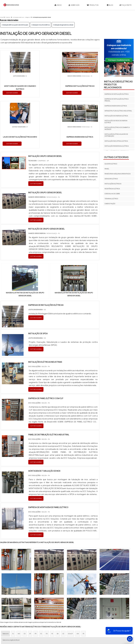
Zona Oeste (30, 604)
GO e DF (70, 583)
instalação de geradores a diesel (63, 25)
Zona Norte (19, 604)
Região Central (7, 604)
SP (30, 583)
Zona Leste (51, 604)
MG (19, 583)
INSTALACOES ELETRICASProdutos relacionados (118, 84)
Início (58, 5)
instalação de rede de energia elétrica (116, 122)
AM (78, 583)
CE (63, 583)
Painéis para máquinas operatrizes (118, 174)
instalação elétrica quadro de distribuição (15, 25)
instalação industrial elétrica (41, 25)
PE (52, 583)
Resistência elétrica (112, 189)
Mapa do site (108, 626)
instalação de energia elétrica (116, 116)
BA (58, 583)
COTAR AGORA (12, 93)
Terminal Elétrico (111, 199)
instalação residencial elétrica (117, 146)
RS (47, 583)
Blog (110, 5)
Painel (107, 169)
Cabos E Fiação (110, 204)
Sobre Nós (74, 5)
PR (36, 583)
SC (41, 583)
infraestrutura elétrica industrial (118, 111)
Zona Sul (41, 604)
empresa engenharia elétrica (116, 106)
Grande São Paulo (64, 604)
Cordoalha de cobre (112, 194)
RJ (13, 583)
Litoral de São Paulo (79, 604)
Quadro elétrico (111, 164)
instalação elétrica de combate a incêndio (117, 128)
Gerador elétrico (111, 179)
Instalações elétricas (113, 184)
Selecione (6, 583)
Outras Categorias (116, 157)
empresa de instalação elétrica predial (117, 100)
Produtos (93, 5)
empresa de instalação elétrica (117, 94)
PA (83, 583)
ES (25, 583)
